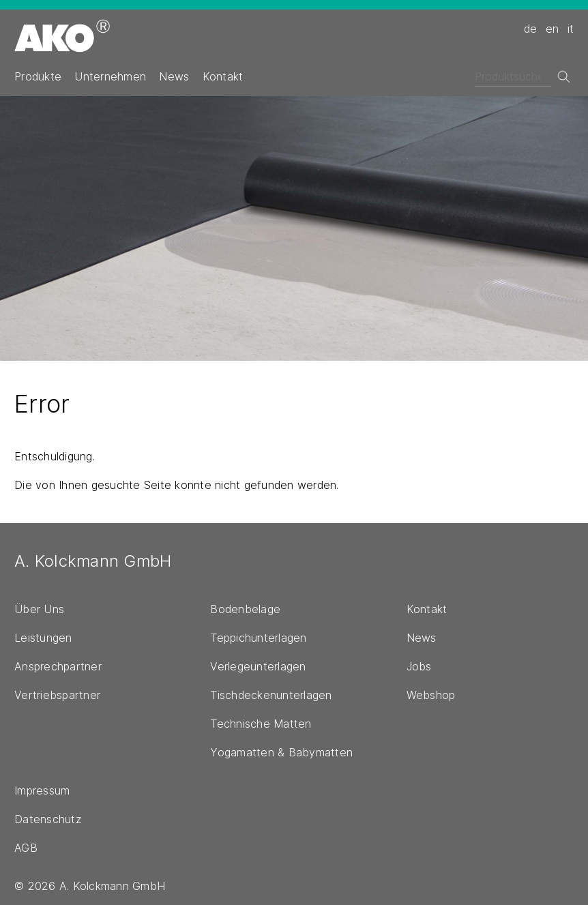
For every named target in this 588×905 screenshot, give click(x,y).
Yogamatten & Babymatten (281, 752)
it (571, 29)
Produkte (38, 76)
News (174, 76)
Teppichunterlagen (258, 638)
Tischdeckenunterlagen (271, 695)
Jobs (419, 666)
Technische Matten (261, 724)
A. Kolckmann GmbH (93, 561)
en (553, 29)
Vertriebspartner (57, 695)
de (531, 29)
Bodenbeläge (245, 609)
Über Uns (39, 609)
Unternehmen (110, 76)
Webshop (431, 695)
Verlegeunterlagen (258, 666)
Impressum (42, 790)
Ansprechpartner (58, 666)
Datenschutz (48, 819)
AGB (26, 848)
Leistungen (43, 638)
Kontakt (223, 76)
